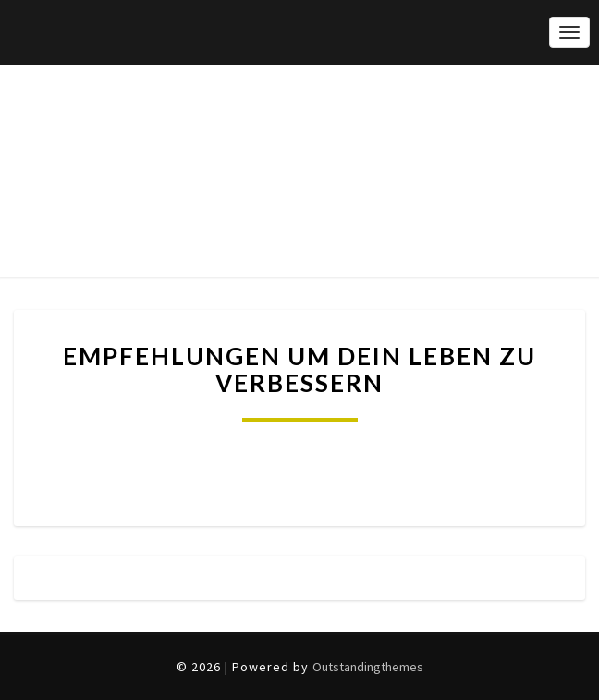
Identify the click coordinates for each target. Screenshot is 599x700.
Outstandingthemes (368, 667)
